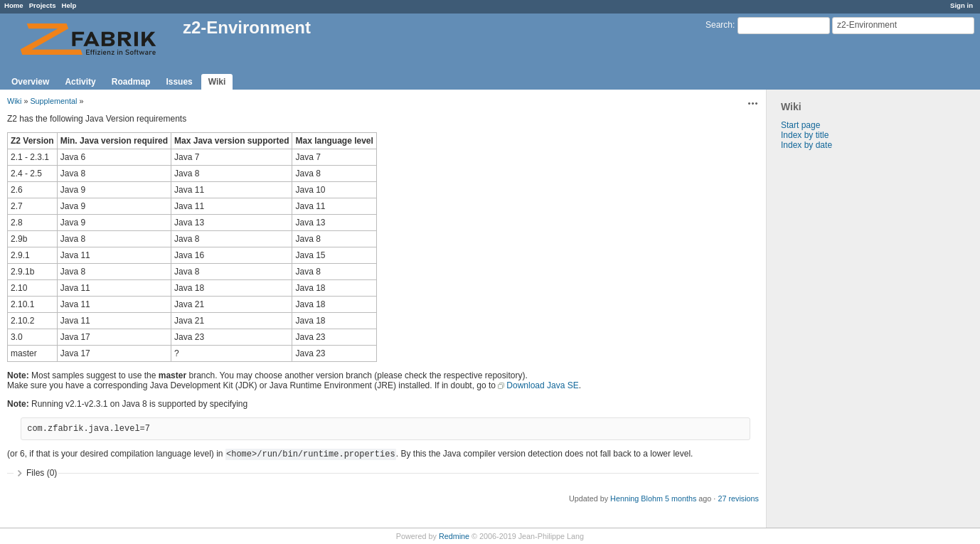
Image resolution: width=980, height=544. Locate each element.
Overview (30, 82)
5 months (681, 498)
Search (719, 25)
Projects (43, 5)
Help (69, 5)
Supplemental (53, 101)
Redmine (454, 536)
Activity (80, 82)
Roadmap (131, 82)
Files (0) (42, 473)
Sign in (962, 5)
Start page (800, 125)
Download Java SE (542, 385)
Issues (179, 82)
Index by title (805, 135)
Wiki (217, 82)
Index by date (806, 145)
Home (14, 5)
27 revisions (738, 498)
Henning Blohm (637, 498)
